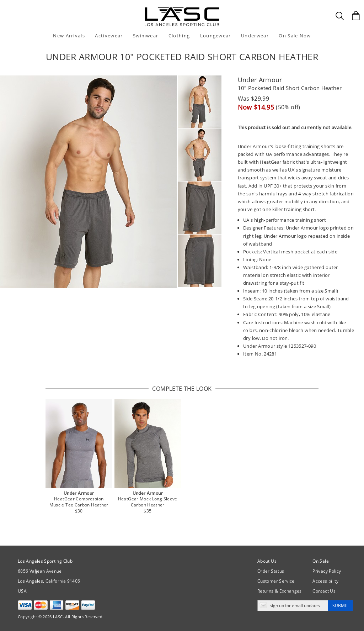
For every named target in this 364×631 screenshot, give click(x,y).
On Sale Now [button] (295, 36)
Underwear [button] (255, 36)
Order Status (271, 571)
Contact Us (324, 591)
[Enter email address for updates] (293, 606)
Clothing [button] (179, 36)
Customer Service (276, 581)
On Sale (321, 561)
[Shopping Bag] (356, 16)
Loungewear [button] (216, 36)
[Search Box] (340, 16)
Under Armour (260, 80)
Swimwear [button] (146, 36)
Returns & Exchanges (280, 591)
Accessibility (325, 581)
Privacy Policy (327, 571)
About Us (267, 561)
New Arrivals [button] (69, 36)
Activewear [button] (109, 36)
